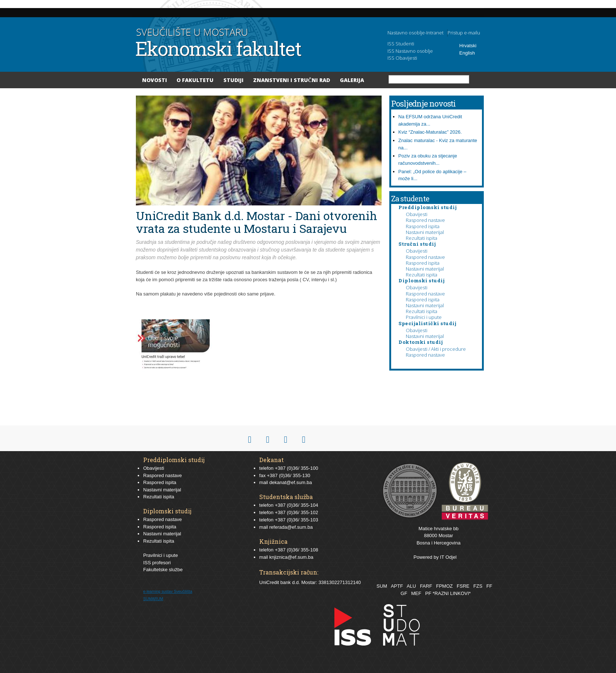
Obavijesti (417, 214)
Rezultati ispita (422, 238)
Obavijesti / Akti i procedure (436, 349)
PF (428, 593)
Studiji (233, 80)
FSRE (463, 586)
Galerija (352, 80)
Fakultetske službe (163, 570)
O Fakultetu (195, 80)
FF (489, 586)
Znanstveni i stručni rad (292, 80)
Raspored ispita (423, 226)
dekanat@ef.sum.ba (291, 482)
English (467, 53)
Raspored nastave (425, 220)
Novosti (155, 80)
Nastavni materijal (425, 232)
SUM (382, 586)
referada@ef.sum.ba (291, 527)
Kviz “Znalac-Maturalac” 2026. (430, 132)
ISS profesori (157, 563)
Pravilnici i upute (424, 317)
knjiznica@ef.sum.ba (291, 557)
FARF (426, 586)
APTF (397, 586)
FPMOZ (445, 586)
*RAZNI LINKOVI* (452, 593)
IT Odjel (448, 557)
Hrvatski (468, 46)
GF (404, 593)
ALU (411, 586)
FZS (478, 586)
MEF (416, 593)
